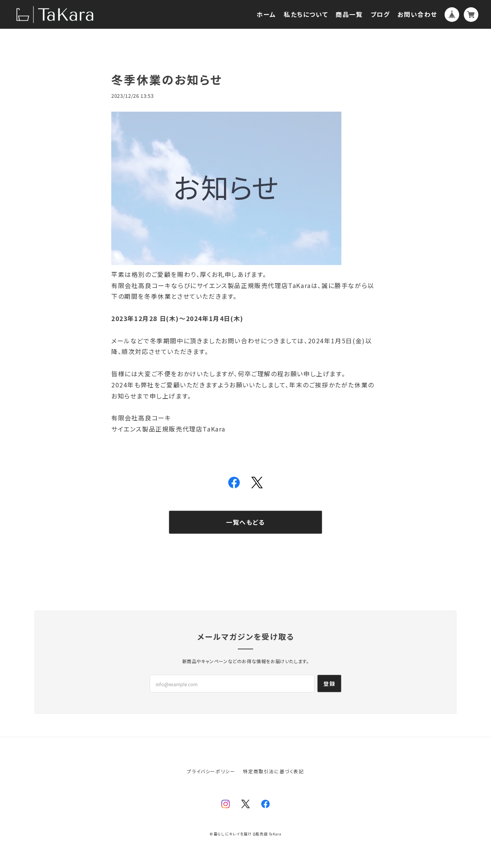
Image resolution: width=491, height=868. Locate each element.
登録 (329, 684)
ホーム (266, 14)
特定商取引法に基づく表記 (273, 771)
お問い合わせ (417, 14)
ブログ (380, 14)
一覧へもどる (245, 522)
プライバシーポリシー (211, 771)
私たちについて (306, 14)
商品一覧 (349, 14)
